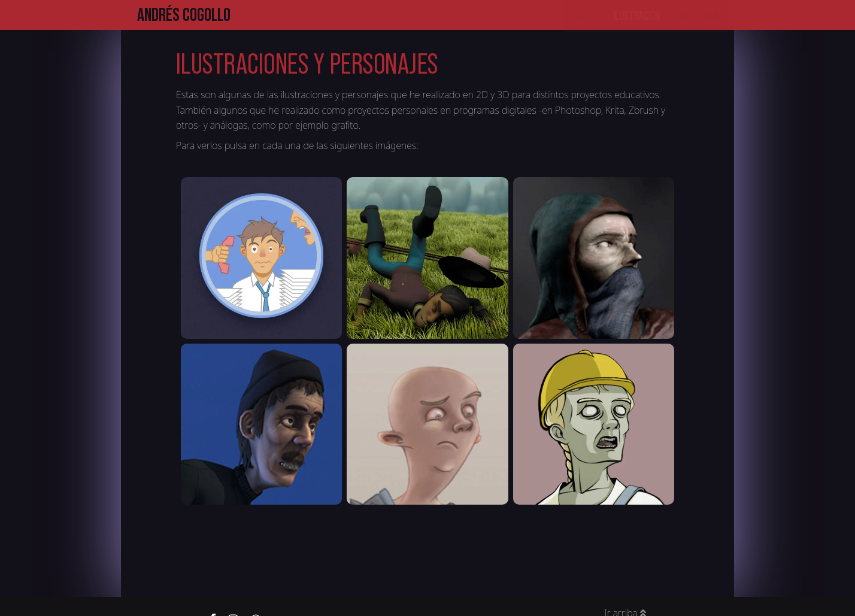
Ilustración (636, 14)
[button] (261, 258)
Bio (682, 14)
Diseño (584, 14)
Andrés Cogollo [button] (184, 15)
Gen (712, 14)
